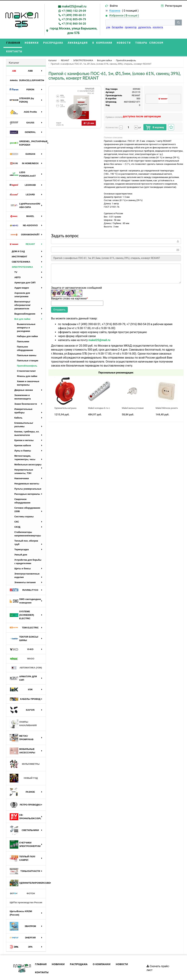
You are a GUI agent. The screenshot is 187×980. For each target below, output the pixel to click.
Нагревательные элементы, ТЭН (24, 463)
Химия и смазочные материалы (28, 374)
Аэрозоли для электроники (22, 286)
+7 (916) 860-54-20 (74, 24)
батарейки (118, 27)
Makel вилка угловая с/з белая (138, 399)
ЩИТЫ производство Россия (26, 894)
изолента (158, 27)
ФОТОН (22, 885)
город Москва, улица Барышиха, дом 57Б (73, 31)
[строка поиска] (140, 23)
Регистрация (174, 6)
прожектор (131, 27)
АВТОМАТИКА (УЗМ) (26, 659)
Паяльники (23, 333)
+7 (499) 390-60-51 (74, 15)
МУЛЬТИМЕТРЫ (25, 755)
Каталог (14, 54)
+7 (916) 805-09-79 (74, 19)
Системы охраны (24, 508)
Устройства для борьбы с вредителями (28, 553)
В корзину (155, 119)
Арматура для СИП (25, 274)
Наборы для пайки (27, 328)
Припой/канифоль (27, 357)
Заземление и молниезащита (22, 388)
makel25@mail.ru (74, 6)
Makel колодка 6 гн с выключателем (107, 399)
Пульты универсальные (28, 480)
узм (108, 27)
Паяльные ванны (27, 347)
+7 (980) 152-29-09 (74, 11)
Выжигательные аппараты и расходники (26, 319)
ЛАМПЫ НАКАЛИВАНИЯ (23, 715)
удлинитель (145, 27)
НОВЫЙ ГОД (24, 769)
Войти (114, 6)
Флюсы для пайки (27, 367)
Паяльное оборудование (25, 340)
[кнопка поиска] (178, 23)
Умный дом (21, 546)
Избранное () (124, 16)
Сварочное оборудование (22, 492)
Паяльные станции (28, 352)
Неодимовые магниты (27, 475)
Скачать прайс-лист (158, 960)
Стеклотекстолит (26, 362)
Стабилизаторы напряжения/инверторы (28, 525)
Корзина (115, 11)
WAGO (22, 650)
